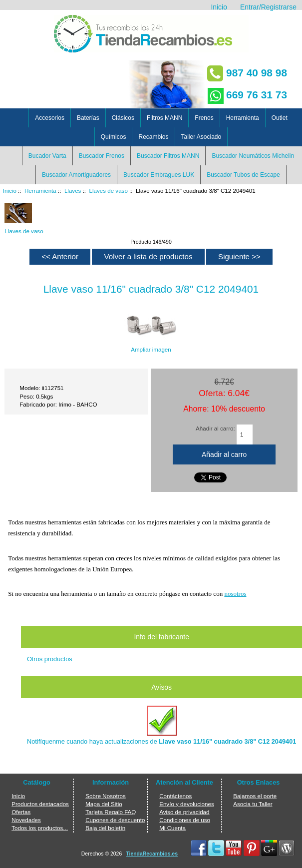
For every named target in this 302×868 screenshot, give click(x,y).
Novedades (26, 820)
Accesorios (50, 118)
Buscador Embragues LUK (159, 175)
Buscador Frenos (102, 156)
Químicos (114, 137)
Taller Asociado (201, 137)
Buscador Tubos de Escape (243, 175)
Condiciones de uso (185, 820)
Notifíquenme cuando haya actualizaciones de (161, 725)
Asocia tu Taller (253, 804)
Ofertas (21, 812)
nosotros (235, 594)
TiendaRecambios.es (152, 854)
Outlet (280, 118)
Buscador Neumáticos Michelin (253, 156)
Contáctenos (175, 796)
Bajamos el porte (255, 796)
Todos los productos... (40, 828)
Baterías (88, 118)
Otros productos (50, 659)
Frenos (204, 118)
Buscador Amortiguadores (76, 175)
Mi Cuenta (172, 828)
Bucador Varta (47, 156)
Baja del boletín (105, 828)
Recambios (153, 137)
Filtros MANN (164, 118)
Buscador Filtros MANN (168, 156)
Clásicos (123, 118)
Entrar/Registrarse (268, 7)
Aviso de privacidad (184, 812)
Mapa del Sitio (104, 804)
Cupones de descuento (115, 820)
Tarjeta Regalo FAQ (111, 812)
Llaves (73, 191)
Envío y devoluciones (187, 804)
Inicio (219, 7)
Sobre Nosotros (106, 796)
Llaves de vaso (109, 191)
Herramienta (40, 191)
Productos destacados (40, 804)
